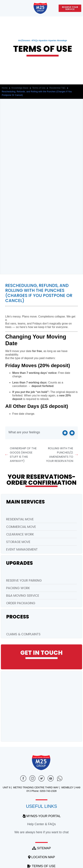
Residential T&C (57, 88)
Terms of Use (39, 88)
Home (5, 88)
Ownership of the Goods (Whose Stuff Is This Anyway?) (21, 455)
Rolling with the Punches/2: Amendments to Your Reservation (62, 455)
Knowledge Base (20, 88)
